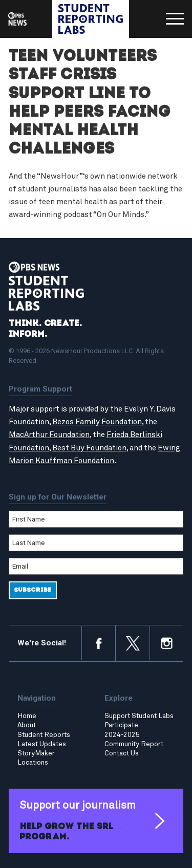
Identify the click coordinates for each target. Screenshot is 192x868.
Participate (121, 725)
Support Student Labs (139, 716)
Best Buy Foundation (89, 448)
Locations (33, 763)
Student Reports (44, 735)
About (27, 725)
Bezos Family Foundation (97, 422)
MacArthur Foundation (49, 435)
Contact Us (122, 753)
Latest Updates (42, 744)
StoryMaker (36, 753)
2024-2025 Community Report (134, 740)
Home (27, 716)
